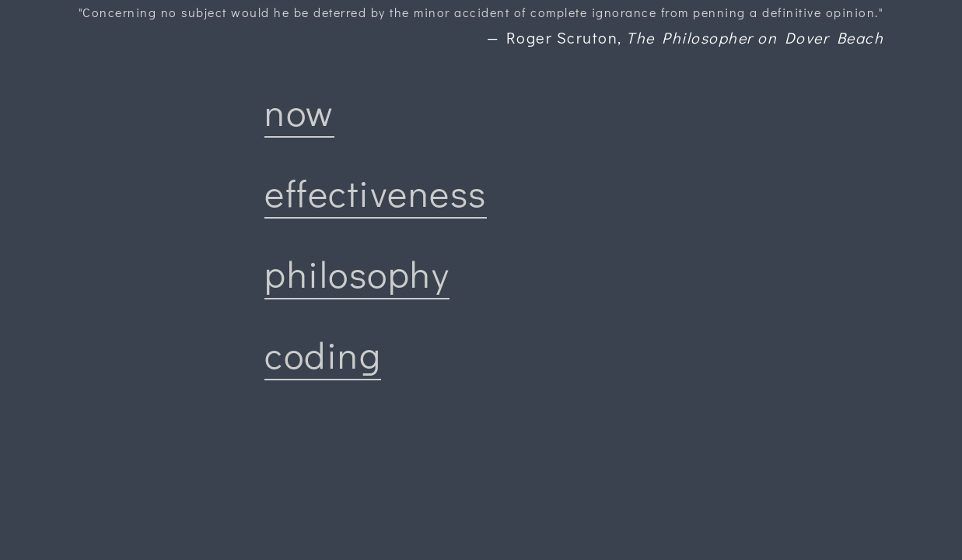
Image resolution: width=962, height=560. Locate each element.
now (299, 112)
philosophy (357, 273)
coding (323, 354)
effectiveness (376, 192)
